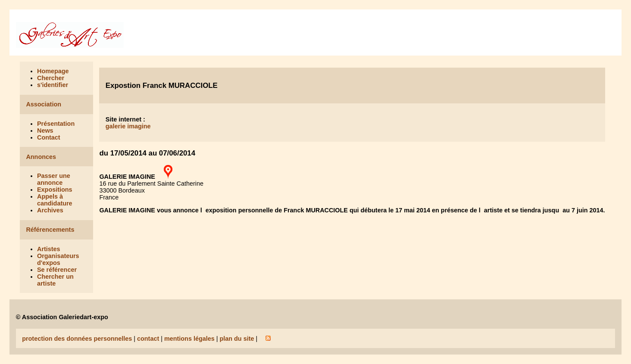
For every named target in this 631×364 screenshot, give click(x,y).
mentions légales (189, 339)
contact (148, 339)
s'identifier (53, 85)
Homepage (53, 71)
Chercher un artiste (55, 280)
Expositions (55, 190)
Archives (50, 210)
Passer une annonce (54, 179)
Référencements (50, 230)
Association (44, 104)
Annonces (41, 157)
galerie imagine (128, 126)
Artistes (49, 249)
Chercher (51, 78)
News (45, 131)
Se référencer (57, 270)
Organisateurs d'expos (58, 259)
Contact (49, 137)
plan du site (237, 339)
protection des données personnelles (77, 339)
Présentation (56, 124)
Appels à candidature (55, 200)
